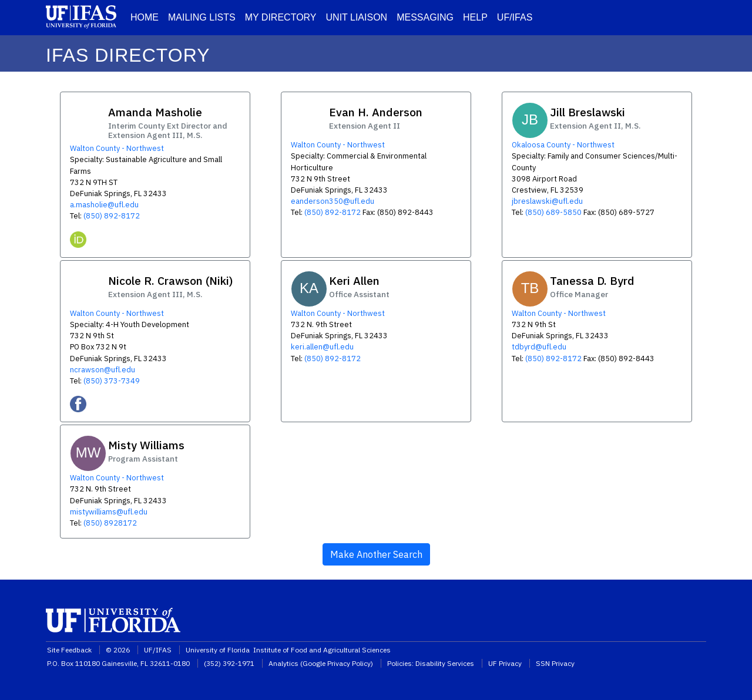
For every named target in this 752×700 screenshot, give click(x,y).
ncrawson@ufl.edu (103, 370)
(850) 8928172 (110, 523)
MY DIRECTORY (281, 17)
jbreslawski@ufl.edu (547, 201)
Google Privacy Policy (337, 663)
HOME (145, 17)
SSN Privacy (555, 663)
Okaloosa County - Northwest (563, 145)
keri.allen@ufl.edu (322, 347)
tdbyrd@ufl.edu (539, 347)
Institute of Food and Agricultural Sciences (322, 650)
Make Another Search (376, 554)
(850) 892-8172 (112, 216)
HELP (475, 17)
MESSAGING (425, 17)
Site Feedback (69, 650)
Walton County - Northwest (117, 148)
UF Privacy (505, 663)
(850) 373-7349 (112, 381)
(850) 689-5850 (553, 212)
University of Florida (219, 650)
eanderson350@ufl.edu (333, 201)
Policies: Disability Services (431, 663)
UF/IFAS (515, 17)
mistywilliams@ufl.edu (109, 512)
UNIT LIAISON (357, 17)
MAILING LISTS (202, 17)
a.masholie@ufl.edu (104, 205)
